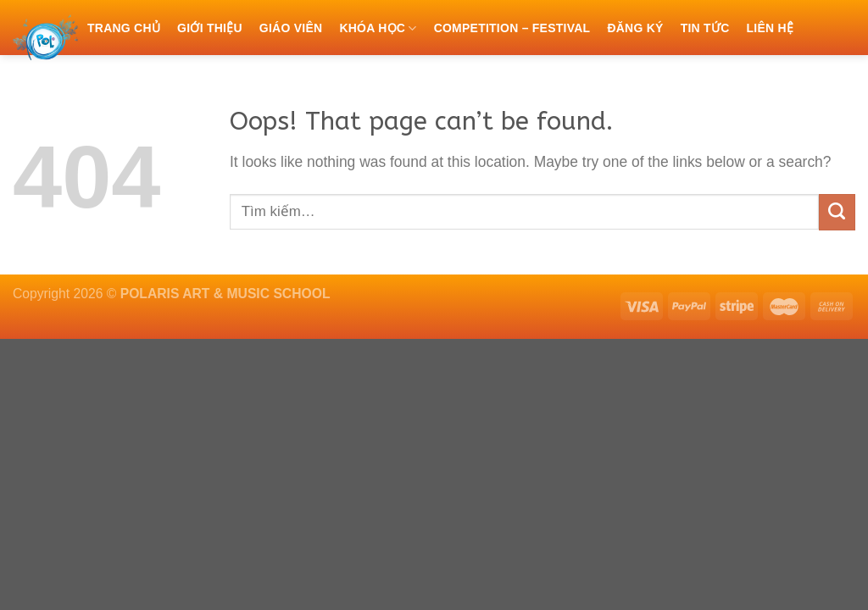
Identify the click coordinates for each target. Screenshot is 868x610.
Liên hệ (770, 28)
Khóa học (378, 28)
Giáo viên (291, 28)
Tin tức (705, 28)
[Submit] (837, 212)
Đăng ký (635, 28)
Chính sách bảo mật (155, 82)
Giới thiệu (210, 28)
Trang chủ (124, 28)
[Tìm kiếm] (246, 81)
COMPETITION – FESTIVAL (512, 28)
